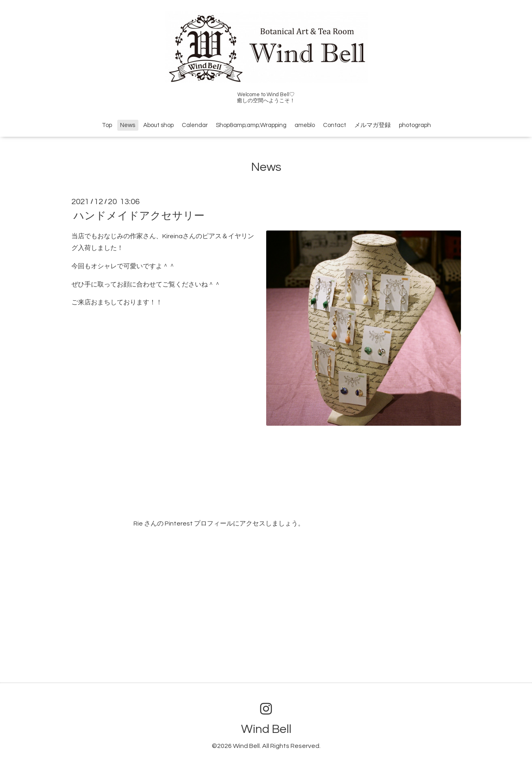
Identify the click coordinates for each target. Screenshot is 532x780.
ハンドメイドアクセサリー (139, 216)
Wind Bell (266, 729)
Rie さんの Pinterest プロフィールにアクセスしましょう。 (219, 524)
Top (107, 125)
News (128, 125)
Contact (335, 125)
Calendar (195, 125)
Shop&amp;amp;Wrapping (251, 125)
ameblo (305, 125)
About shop (158, 125)
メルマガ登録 (373, 125)
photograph (415, 125)
